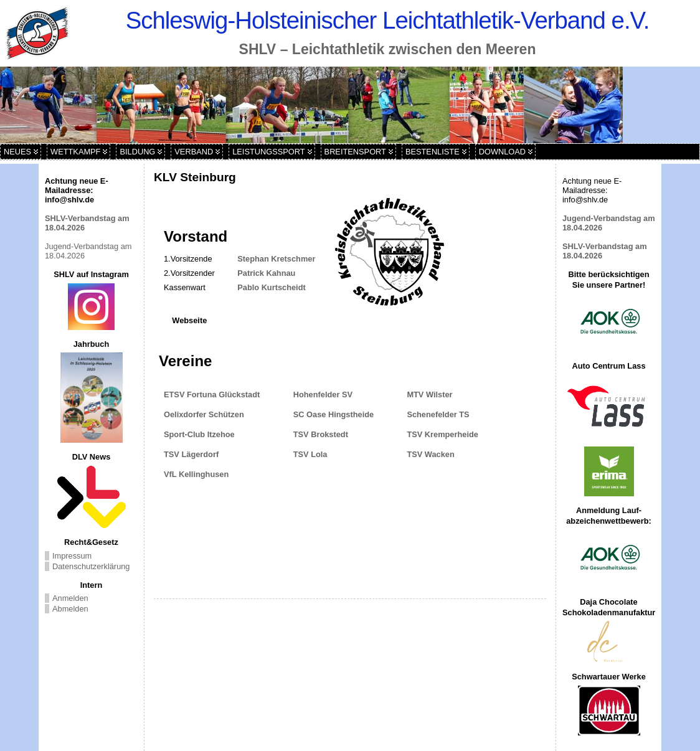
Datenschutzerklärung (91, 566)
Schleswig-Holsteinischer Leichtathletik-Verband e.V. (388, 20)
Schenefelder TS (439, 414)
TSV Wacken (430, 454)
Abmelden (70, 609)
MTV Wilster (432, 394)
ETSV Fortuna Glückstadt (212, 394)
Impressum (72, 556)
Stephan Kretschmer (276, 259)
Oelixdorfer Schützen (204, 414)
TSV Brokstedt (322, 434)
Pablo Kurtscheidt (272, 287)
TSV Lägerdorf (195, 454)
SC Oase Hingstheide (336, 414)
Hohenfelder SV (325, 394)
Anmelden (70, 598)
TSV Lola (313, 454)
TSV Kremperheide (443, 434)
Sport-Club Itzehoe (199, 434)
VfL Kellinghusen (196, 474)
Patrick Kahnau (266, 273)
